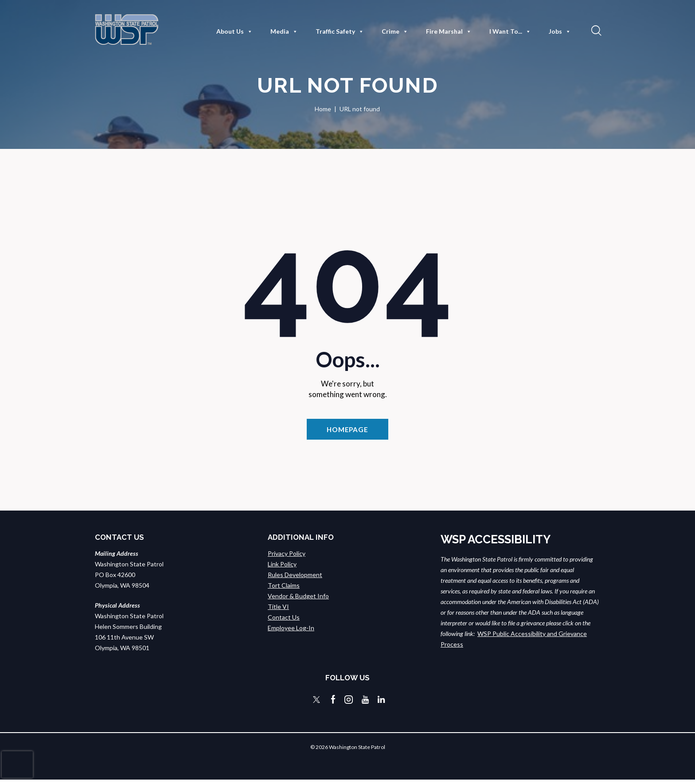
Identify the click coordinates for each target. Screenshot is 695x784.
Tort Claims (284, 590)
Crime (395, 31)
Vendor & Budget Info (298, 600)
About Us (234, 31)
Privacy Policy (287, 558)
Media (284, 31)
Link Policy (282, 568)
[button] (595, 30)
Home (323, 109)
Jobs (560, 31)
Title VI (278, 611)
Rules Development (295, 579)
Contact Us (284, 622)
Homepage (347, 431)
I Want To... (510, 31)
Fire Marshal (449, 31)
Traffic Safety (340, 31)
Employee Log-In (291, 632)
